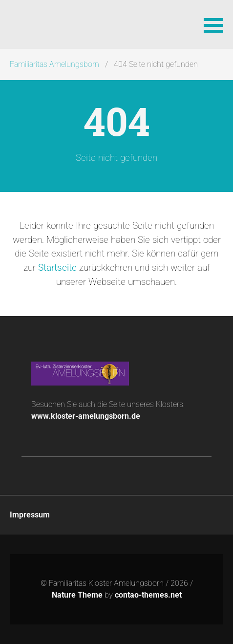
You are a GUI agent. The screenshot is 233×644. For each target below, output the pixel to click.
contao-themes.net (148, 595)
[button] (213, 24)
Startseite (57, 268)
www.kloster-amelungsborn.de (86, 416)
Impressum (30, 515)
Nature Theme (77, 595)
